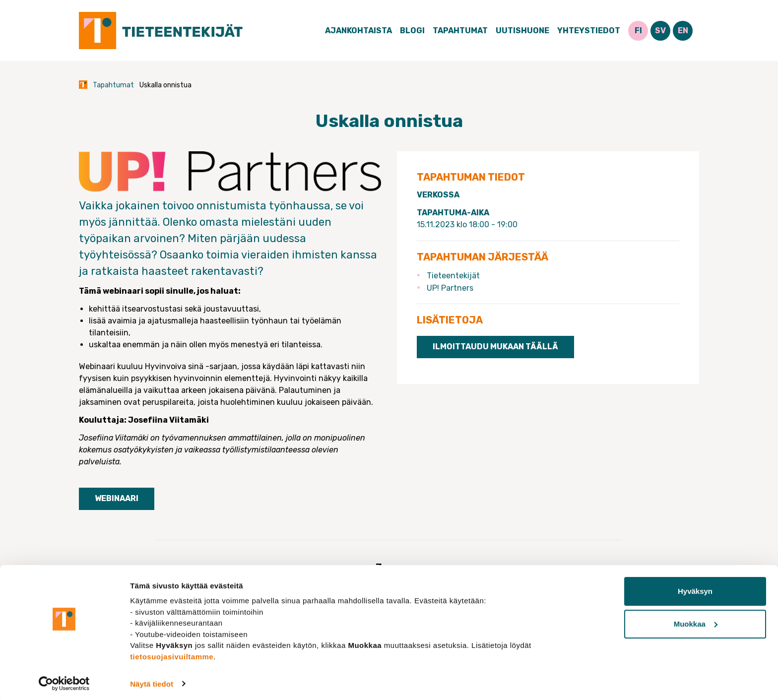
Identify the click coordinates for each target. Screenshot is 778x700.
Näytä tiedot (152, 680)
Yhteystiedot (589, 31)
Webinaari (117, 498)
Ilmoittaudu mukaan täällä (495, 347)
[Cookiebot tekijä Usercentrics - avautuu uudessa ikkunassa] (64, 681)
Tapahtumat (460, 31)
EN (683, 31)
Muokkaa (696, 620)
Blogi (412, 31)
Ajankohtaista (358, 31)
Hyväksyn (695, 588)
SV (660, 31)
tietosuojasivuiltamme (172, 653)
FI (638, 31)
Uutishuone (522, 31)
